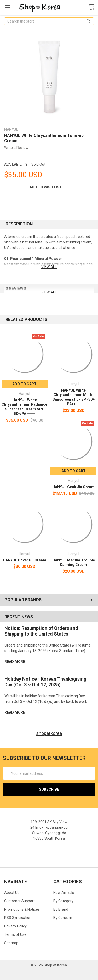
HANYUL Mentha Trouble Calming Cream (74, 563)
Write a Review (16, 148)
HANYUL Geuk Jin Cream (73, 487)
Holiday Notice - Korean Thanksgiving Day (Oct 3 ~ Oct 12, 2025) (45, 682)
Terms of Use (15, 934)
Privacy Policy (15, 926)
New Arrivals (64, 893)
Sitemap (11, 943)
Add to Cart (24, 384)
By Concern (63, 918)
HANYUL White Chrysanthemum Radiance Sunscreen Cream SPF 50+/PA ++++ (24, 407)
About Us (12, 893)
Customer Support (19, 901)
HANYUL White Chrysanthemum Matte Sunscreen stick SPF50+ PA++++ (74, 397)
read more (15, 662)
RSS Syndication (18, 918)
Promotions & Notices (22, 909)
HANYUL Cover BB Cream (25, 560)
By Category (63, 901)
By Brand (61, 909)
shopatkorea (49, 733)
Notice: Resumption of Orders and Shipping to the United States (41, 631)
